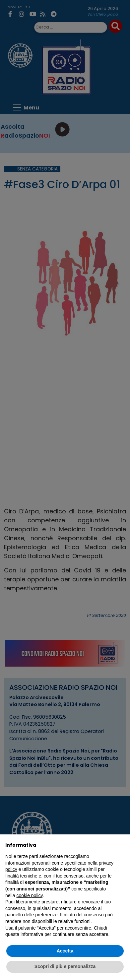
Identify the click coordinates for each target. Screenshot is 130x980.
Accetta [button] (65, 951)
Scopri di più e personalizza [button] (65, 966)
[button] (121, 845)
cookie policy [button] (29, 895)
